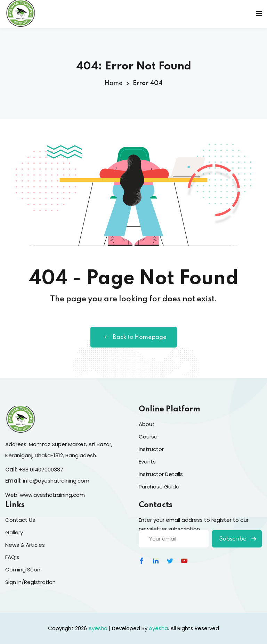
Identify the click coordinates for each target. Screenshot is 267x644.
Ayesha (98, 628)
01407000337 (47, 470)
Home (114, 83)
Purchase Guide (159, 487)
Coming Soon (23, 570)
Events (147, 462)
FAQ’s (12, 557)
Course (148, 437)
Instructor (151, 449)
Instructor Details (161, 474)
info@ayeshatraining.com (57, 481)
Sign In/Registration (30, 582)
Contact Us (20, 520)
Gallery (14, 532)
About (147, 424)
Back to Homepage (134, 337)
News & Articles (25, 545)
